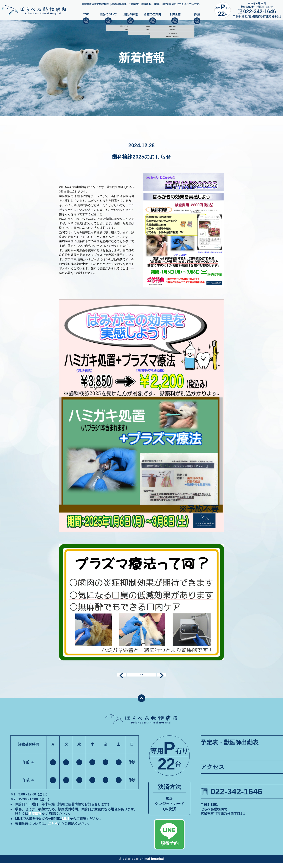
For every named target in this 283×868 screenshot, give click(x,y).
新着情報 (35, 819)
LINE (66, 824)
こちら (53, 829)
